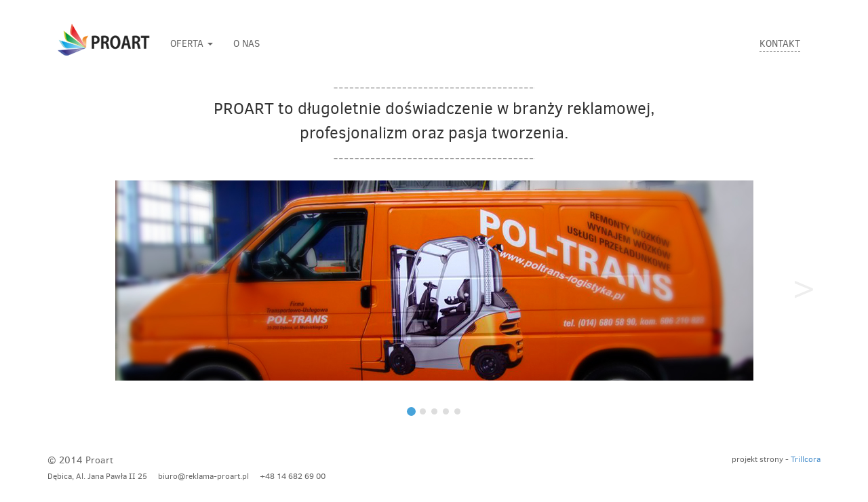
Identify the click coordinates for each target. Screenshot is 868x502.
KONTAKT (780, 44)
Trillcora (806, 459)
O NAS (246, 44)
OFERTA (192, 44)
